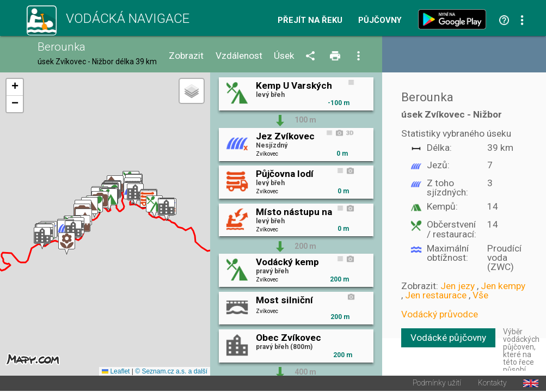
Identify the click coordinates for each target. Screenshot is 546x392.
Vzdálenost (239, 56)
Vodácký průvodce (440, 314)
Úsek (284, 56)
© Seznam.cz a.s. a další (171, 372)
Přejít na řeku (310, 20)
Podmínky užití (437, 384)
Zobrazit (186, 56)
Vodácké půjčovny (448, 338)
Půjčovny (380, 20)
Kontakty (492, 384)
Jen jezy (458, 286)
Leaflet (116, 372)
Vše (480, 295)
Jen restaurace (436, 295)
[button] (42, 239)
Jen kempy (503, 286)
